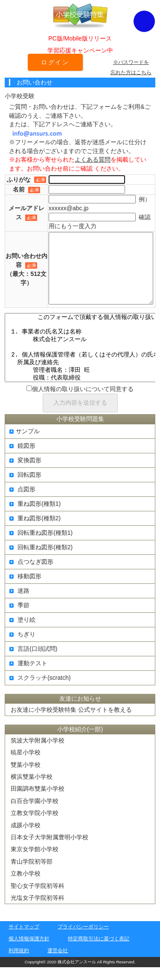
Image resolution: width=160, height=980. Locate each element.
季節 (19, 618)
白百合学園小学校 (35, 814)
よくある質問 (93, 159)
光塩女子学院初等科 (38, 910)
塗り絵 (22, 632)
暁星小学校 (26, 765)
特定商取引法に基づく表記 (99, 951)
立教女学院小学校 (35, 826)
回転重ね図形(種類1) (41, 545)
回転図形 (25, 487)
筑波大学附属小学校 (38, 753)
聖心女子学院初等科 (38, 899)
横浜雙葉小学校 (32, 789)
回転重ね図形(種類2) (41, 560)
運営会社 (58, 963)
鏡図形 (22, 458)
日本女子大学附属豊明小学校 (49, 850)
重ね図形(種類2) (35, 531)
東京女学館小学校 (35, 862)
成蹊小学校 (26, 838)
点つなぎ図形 (31, 574)
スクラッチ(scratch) (40, 690)
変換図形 (25, 473)
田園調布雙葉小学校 (38, 801)
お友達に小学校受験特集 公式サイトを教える (71, 722)
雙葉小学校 (26, 777)
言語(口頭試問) (33, 661)
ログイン (55, 62)
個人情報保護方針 (29, 951)
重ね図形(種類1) (35, 516)
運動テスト (28, 676)
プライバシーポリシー (83, 939)
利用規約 (19, 963)
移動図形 (25, 589)
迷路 (19, 603)
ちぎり (22, 647)
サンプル (25, 444)
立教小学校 (26, 886)
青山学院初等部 (32, 874)
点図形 (22, 502)
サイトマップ (24, 939)
